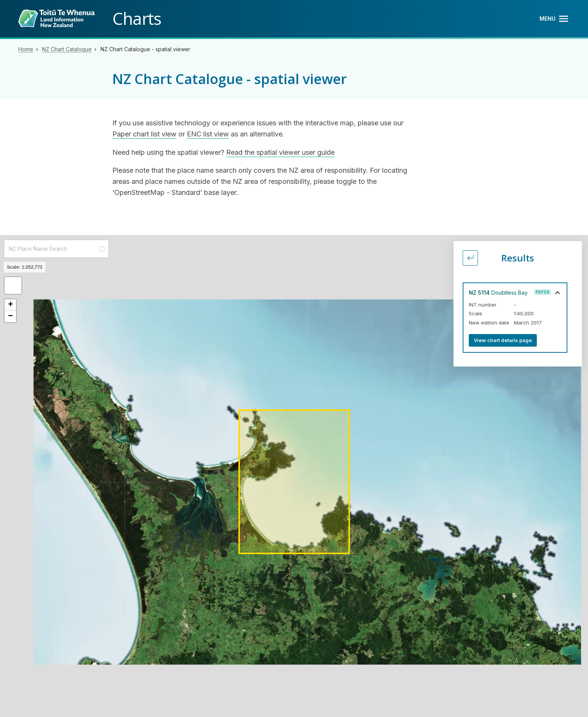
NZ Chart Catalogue (67, 49)
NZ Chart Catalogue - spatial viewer (145, 49)
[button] (13, 286)
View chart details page (503, 340)
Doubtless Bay (498, 293)
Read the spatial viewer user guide (280, 152)
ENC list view (208, 134)
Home (26, 49)
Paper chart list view (144, 134)
